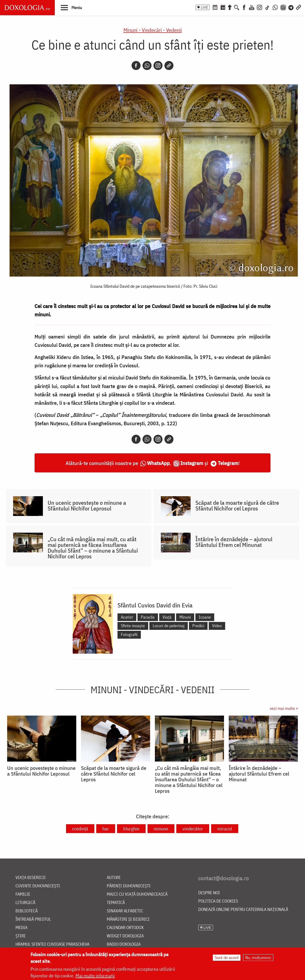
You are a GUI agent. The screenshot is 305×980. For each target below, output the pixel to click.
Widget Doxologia (125, 936)
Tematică (116, 903)
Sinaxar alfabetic (125, 911)
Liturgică (25, 903)
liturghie (131, 829)
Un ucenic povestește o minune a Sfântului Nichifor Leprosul (87, 505)
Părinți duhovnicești (129, 886)
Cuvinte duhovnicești (38, 886)
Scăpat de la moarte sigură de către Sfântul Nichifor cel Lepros (237, 505)
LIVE (204, 7)
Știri (20, 936)
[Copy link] (169, 66)
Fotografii (129, 634)
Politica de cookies (218, 901)
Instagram (192, 463)
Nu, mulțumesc (258, 957)
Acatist (127, 617)
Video (217, 626)
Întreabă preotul (33, 919)
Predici (198, 626)
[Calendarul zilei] (223, 7)
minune (161, 829)
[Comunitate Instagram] (283, 7)
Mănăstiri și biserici (128, 919)
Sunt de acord (227, 957)
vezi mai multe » (284, 708)
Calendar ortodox (125, 928)
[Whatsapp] (147, 66)
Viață (167, 617)
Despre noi (209, 893)
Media (21, 928)
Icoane (205, 617)
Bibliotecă (27, 911)
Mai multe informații (95, 976)
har (106, 829)
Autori (114, 878)
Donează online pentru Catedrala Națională (243, 910)
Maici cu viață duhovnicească (137, 894)
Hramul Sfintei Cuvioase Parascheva (52, 944)
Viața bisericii (31, 878)
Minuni (185, 617)
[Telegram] (291, 7)
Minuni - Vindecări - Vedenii (153, 30)
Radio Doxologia (124, 944)
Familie (23, 894)
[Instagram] (259, 7)
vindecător (193, 829)
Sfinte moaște (133, 626)
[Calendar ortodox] (215, 7)
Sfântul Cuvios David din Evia (155, 605)
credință (80, 829)
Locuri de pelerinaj (169, 626)
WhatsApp (158, 463)
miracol (225, 829)
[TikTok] (267, 7)
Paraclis (148, 617)
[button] (71, 7)
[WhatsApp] (275, 7)
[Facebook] (244, 7)
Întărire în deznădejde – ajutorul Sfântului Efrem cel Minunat (234, 542)
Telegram (228, 463)
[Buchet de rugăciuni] (230, 7)
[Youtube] (252, 7)
